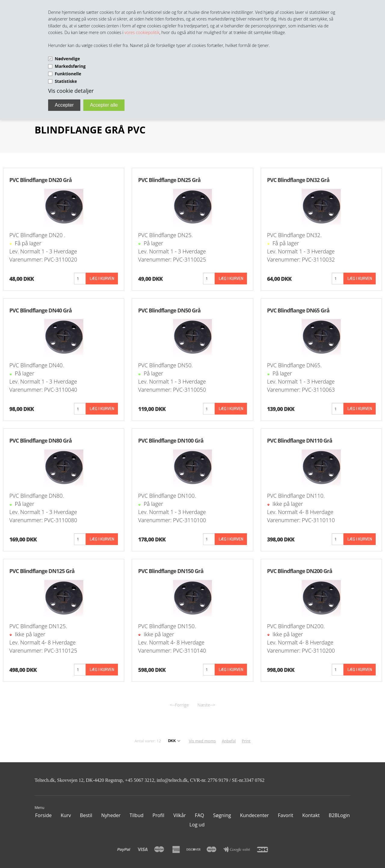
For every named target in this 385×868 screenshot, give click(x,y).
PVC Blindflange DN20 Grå (40, 180)
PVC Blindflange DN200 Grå (300, 571)
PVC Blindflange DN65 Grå (298, 310)
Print (246, 741)
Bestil (86, 815)
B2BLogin (339, 815)
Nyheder (111, 815)
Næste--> (206, 705)
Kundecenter (254, 815)
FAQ (200, 815)
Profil (158, 815)
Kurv (66, 815)
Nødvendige (67, 59)
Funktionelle (68, 74)
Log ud (197, 825)
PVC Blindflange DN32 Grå (298, 180)
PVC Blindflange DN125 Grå (42, 571)
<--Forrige (179, 705)
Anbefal (229, 741)
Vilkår (179, 815)
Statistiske (66, 81)
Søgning (222, 815)
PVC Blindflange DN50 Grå (169, 310)
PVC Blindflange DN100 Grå (171, 440)
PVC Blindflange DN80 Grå (40, 440)
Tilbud (137, 815)
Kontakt (311, 815)
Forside (43, 815)
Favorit (286, 815)
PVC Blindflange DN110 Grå (300, 440)
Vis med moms (202, 741)
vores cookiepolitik (142, 32)
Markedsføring (70, 66)
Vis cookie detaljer (71, 91)
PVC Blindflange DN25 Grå (169, 180)
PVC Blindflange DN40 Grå (40, 310)
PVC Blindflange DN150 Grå (171, 571)
